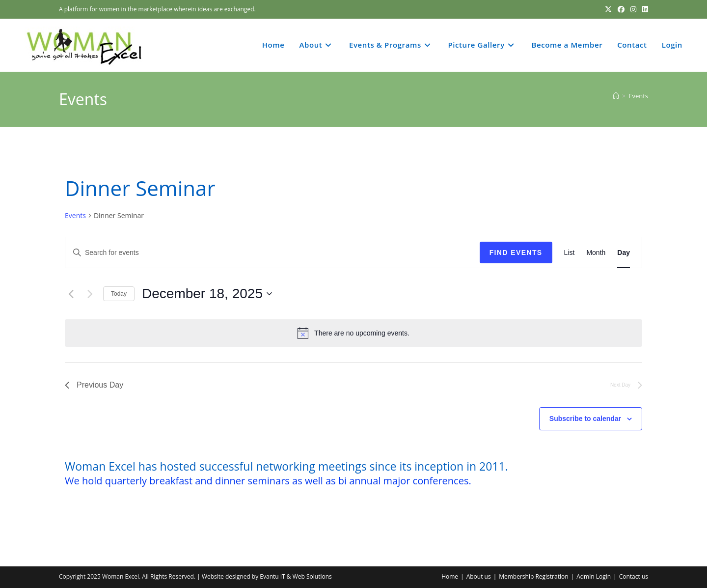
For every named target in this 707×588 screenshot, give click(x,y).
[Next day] (90, 294)
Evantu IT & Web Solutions (296, 576)
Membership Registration (533, 576)
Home (450, 576)
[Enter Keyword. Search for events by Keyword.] (272, 253)
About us (479, 576)
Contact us (634, 576)
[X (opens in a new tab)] (608, 9)
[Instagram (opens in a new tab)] (633, 9)
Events (638, 96)
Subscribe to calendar (585, 419)
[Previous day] (71, 294)
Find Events (516, 252)
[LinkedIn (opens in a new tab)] (644, 9)
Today (119, 294)
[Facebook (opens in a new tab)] (621, 9)
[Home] (616, 96)
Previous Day (94, 385)
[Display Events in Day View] (624, 253)
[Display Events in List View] (570, 253)
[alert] (353, 333)
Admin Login (594, 576)
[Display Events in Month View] (596, 253)
